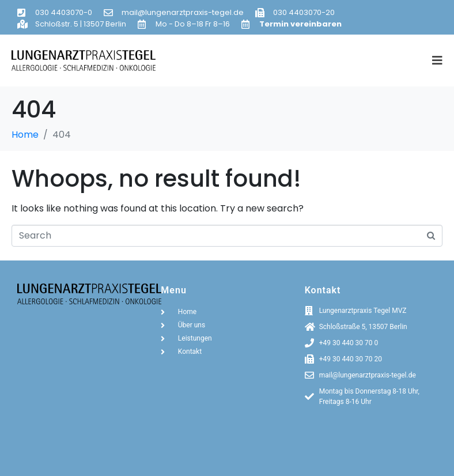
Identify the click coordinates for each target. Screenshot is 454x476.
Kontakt (323, 290)
